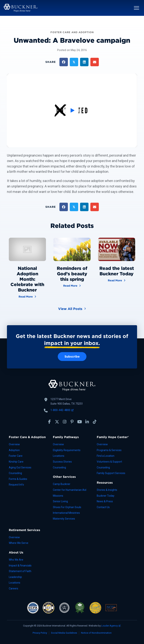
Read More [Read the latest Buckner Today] (117, 280)
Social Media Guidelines (64, 633)
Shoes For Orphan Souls (67, 507)
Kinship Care (16, 462)
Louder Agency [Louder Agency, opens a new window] (111, 626)
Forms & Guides (18, 479)
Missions (58, 496)
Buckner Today (106, 496)
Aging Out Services (20, 467)
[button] (136, 8)
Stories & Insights (107, 490)
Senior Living (60, 501)
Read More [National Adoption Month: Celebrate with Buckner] (27, 296)
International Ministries (66, 513)
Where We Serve (19, 543)
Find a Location (106, 456)
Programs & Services (109, 450)
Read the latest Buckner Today (117, 271)
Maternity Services (64, 519)
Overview (14, 444)
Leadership (15, 577)
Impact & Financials (20, 566)
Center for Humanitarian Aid (70, 490)
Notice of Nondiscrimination (96, 633)
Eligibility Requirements (67, 450)
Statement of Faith (20, 571)
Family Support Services (111, 473)
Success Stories (62, 462)
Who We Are (16, 560)
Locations (59, 456)
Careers (13, 588)
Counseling (15, 473)
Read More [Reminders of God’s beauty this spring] (72, 285)
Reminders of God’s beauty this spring (72, 274)
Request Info (16, 485)
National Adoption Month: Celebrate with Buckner (27, 279)
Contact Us (103, 507)
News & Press (105, 501)
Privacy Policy (40, 633)
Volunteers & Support (109, 462)
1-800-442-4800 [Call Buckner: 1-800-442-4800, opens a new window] (62, 410)
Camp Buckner (62, 484)
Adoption (14, 450)
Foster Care (16, 456)
